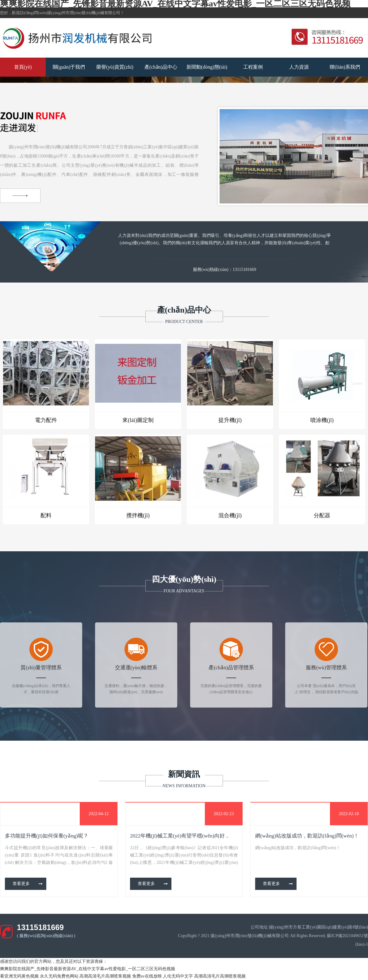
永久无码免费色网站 (59, 976)
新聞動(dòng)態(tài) (207, 67)
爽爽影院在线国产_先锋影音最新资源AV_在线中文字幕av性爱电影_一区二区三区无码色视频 (88, 969)
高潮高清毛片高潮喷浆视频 (105, 976)
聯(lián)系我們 (345, 67)
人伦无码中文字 (178, 976)
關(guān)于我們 (69, 67)
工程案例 (253, 67)
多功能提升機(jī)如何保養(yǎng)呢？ (47, 836)
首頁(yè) (23, 67)
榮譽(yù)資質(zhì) (115, 67)
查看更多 (21, 884)
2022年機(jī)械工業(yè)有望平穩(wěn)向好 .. (179, 836)
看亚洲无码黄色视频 (19, 976)
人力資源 (299, 67)
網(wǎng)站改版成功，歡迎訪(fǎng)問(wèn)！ (307, 836)
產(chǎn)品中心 (161, 67)
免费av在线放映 (147, 976)
